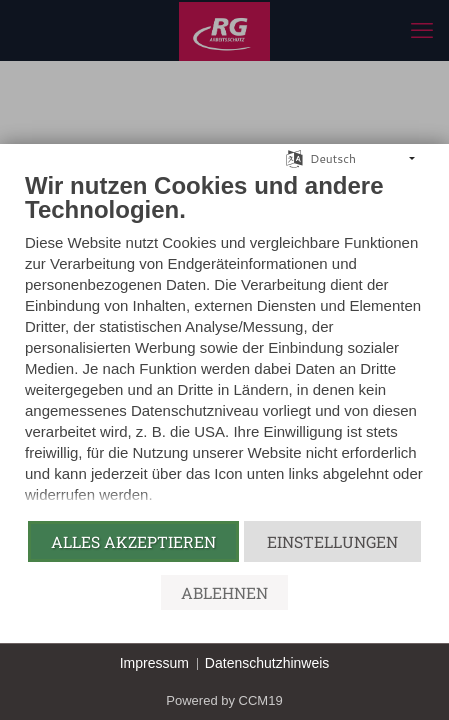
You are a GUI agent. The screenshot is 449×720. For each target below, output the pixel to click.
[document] (224, 345)
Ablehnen (224, 592)
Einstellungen (332, 541)
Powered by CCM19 (224, 700)
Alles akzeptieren (133, 541)
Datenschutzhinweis (267, 663)
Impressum (154, 663)
